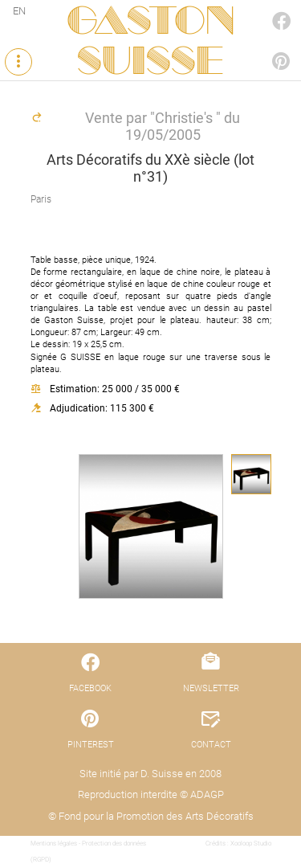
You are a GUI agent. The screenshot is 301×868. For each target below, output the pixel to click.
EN (19, 11)
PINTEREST (264, 45)
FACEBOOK (264, 5)
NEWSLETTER (211, 688)
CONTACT (211, 745)
